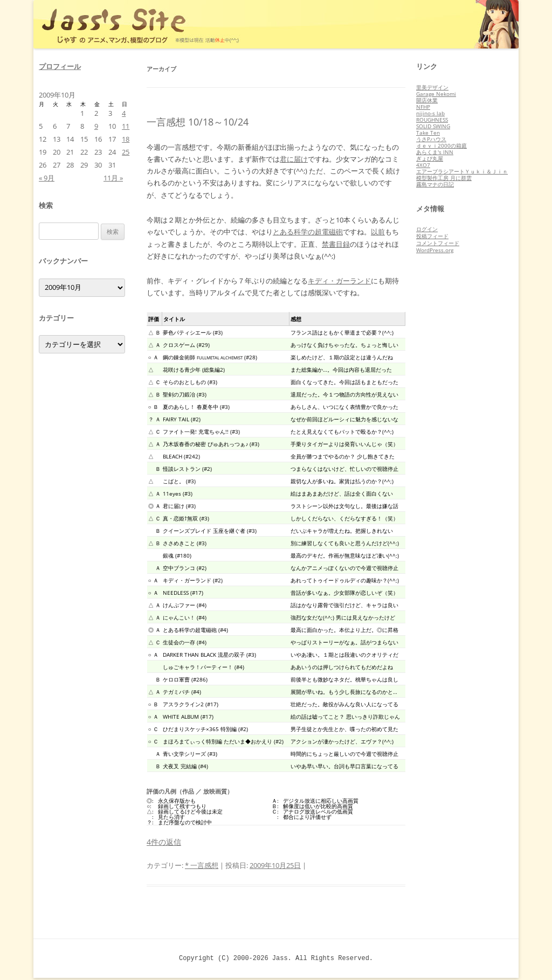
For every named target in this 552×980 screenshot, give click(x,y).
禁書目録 (336, 244)
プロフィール (60, 66)
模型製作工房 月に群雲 (444, 178)
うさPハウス (431, 139)
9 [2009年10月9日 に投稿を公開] (96, 126)
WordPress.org (435, 250)
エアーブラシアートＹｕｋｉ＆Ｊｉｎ (462, 171)
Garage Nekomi (436, 94)
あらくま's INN (435, 152)
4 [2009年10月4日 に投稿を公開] (124, 113)
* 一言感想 (202, 865)
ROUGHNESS (432, 120)
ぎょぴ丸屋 (430, 158)
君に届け (294, 159)
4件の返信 (164, 842)
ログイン (427, 229)
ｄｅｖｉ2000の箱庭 (441, 145)
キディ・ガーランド (339, 281)
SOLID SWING (433, 126)
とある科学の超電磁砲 (308, 232)
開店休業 (427, 100)
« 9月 (47, 178)
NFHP (423, 107)
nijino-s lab (430, 113)
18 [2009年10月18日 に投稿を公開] (126, 139)
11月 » (113, 178)
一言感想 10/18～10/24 (198, 122)
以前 (378, 232)
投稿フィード (432, 236)
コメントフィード (438, 243)
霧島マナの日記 (435, 184)
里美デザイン (432, 87)
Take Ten (428, 133)
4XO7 (423, 165)
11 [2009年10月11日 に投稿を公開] (126, 126)
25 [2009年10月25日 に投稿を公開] (126, 152)
